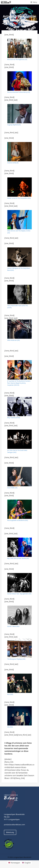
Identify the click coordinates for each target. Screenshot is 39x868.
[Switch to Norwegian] (14, 863)
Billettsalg (10, 832)
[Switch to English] (26, 863)
